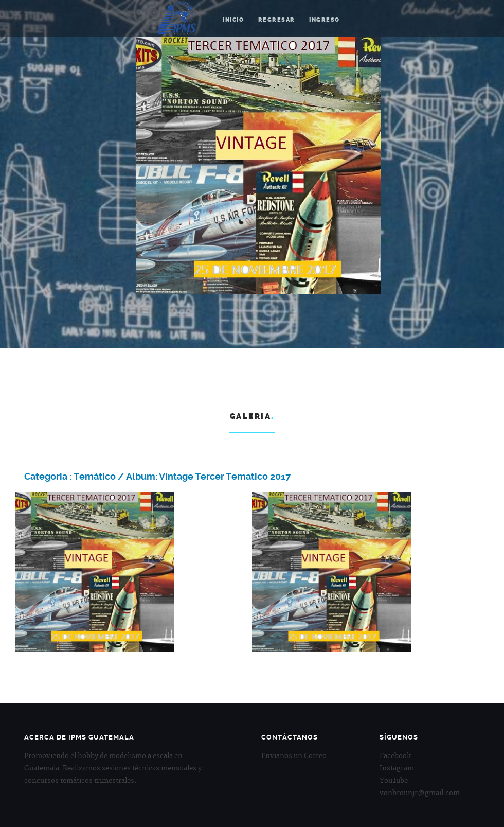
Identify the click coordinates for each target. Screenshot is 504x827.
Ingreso (325, 20)
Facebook (395, 756)
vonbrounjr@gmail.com (420, 793)
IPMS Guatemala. (177, 19)
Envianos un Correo (294, 756)
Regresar (277, 20)
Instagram (397, 768)
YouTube (394, 781)
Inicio (233, 20)
